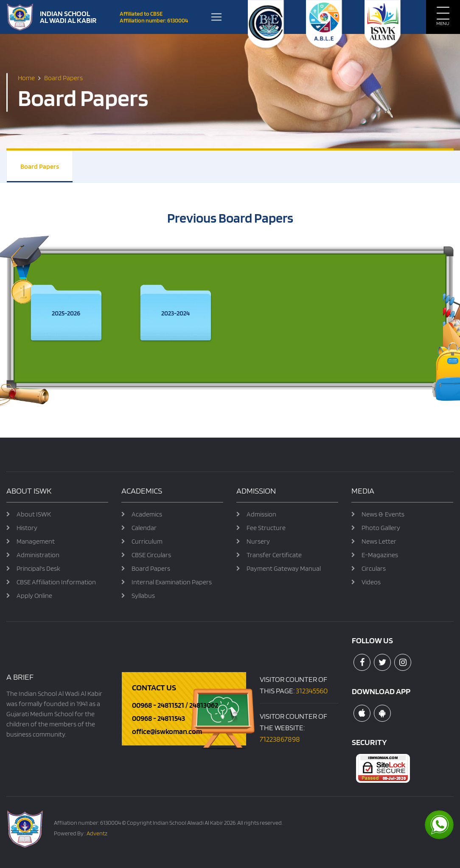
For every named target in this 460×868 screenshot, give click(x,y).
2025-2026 (66, 313)
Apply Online (34, 596)
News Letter (379, 541)
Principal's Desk (38, 568)
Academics (147, 514)
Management (36, 541)
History (27, 528)
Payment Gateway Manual (284, 568)
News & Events (383, 514)
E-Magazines (380, 555)
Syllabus (143, 596)
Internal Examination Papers (172, 582)
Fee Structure (266, 528)
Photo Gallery (381, 528)
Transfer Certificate (274, 555)
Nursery (258, 541)
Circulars (374, 568)
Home (26, 78)
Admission (261, 514)
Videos (371, 582)
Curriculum (147, 541)
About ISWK (34, 514)
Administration (38, 555)
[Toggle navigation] (216, 17)
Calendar (144, 528)
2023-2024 (175, 313)
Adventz (97, 833)
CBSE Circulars (151, 555)
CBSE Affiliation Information (56, 582)
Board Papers (40, 166)
